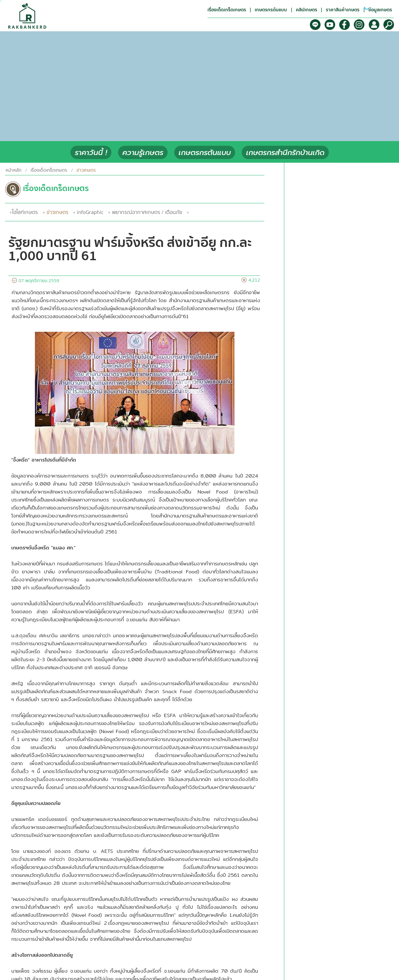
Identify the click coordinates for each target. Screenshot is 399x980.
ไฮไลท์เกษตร (25, 212)
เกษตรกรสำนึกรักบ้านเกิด (285, 153)
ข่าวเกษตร (58, 212)
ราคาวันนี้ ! (91, 153)
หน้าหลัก (13, 170)
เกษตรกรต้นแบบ (205, 153)
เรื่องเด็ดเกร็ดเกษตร (49, 170)
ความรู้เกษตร (143, 153)
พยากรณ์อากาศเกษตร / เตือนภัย (147, 212)
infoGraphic (90, 212)
